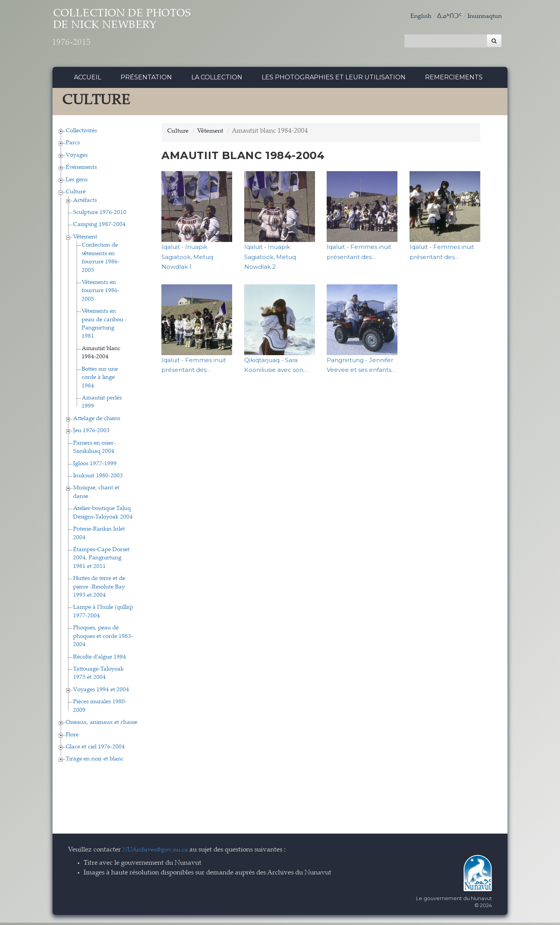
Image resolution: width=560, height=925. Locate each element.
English (417, 17)
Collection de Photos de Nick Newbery (139, 31)
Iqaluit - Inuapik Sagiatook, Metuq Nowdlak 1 (187, 259)
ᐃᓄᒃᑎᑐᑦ (446, 17)
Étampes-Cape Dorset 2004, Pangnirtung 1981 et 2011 (101, 560)
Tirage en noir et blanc (95, 761)
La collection (217, 80)
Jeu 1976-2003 (91, 433)
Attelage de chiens (97, 421)
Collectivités (81, 133)
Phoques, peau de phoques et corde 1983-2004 (103, 639)
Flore (72, 737)
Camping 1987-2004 (99, 227)
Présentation (146, 80)
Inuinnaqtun (483, 17)
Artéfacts (85, 202)
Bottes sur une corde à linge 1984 (100, 380)
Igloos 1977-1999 (95, 466)
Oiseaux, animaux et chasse (101, 725)
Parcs (73, 145)
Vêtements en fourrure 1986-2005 (101, 293)
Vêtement (85, 239)
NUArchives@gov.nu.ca (157, 852)
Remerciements (454, 80)
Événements (81, 170)
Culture (76, 194)
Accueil (87, 80)
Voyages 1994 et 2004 (101, 692)
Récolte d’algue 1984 (100, 659)
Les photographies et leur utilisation (334, 80)
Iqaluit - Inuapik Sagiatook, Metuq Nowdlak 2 (270, 259)
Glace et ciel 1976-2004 (95, 749)
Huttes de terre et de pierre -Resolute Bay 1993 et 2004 (99, 589)
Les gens (77, 182)
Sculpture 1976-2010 (100, 215)
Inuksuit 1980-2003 (98, 478)
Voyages (77, 157)
